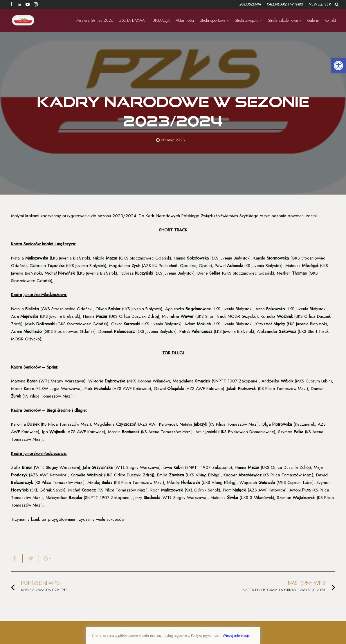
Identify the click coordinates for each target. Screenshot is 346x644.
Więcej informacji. (236, 636)
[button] (338, 66)
